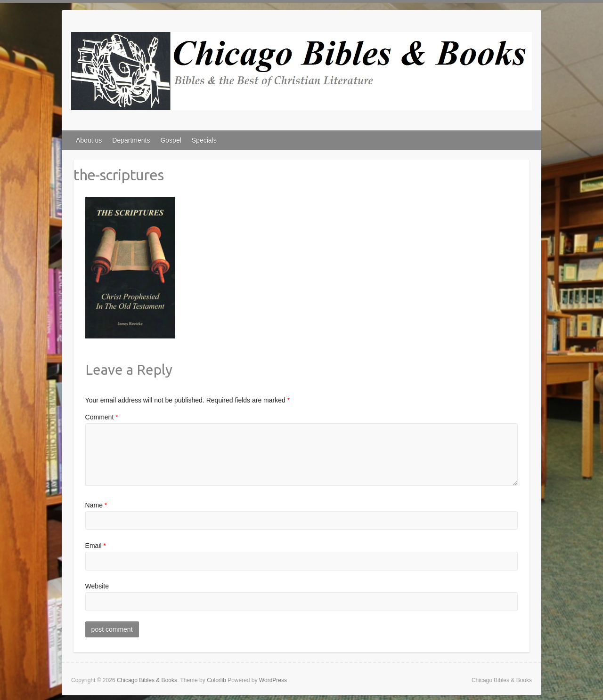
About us (89, 140)
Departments (131, 140)
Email (96, 546)
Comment (102, 417)
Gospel (171, 140)
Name (96, 505)
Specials (204, 140)
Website (97, 586)
